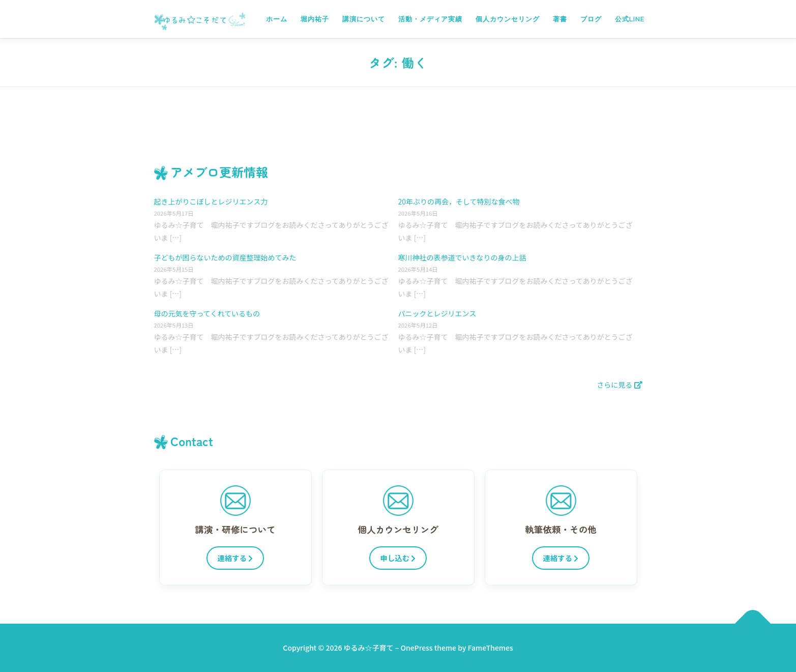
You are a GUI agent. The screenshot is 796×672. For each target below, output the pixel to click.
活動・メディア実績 (430, 19)
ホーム (277, 19)
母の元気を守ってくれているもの (207, 313)
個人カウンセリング (508, 19)
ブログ (591, 19)
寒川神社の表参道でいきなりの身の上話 (462, 257)
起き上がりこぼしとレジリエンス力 (211, 201)
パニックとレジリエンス (437, 313)
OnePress (416, 648)
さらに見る (619, 385)
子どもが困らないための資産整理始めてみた (225, 257)
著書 (560, 19)
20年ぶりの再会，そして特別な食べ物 (459, 201)
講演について (364, 19)
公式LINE (630, 19)
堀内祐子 (315, 19)
